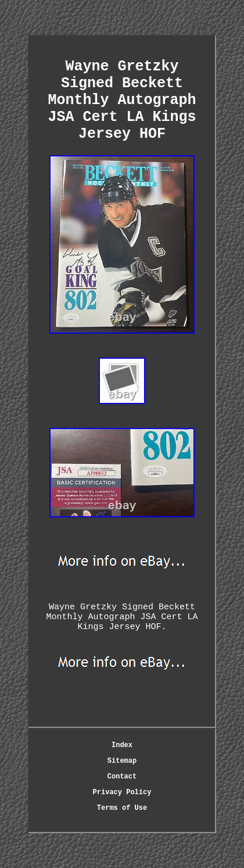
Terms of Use (122, 808)
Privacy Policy (122, 792)
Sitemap (122, 761)
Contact (122, 777)
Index (122, 745)
